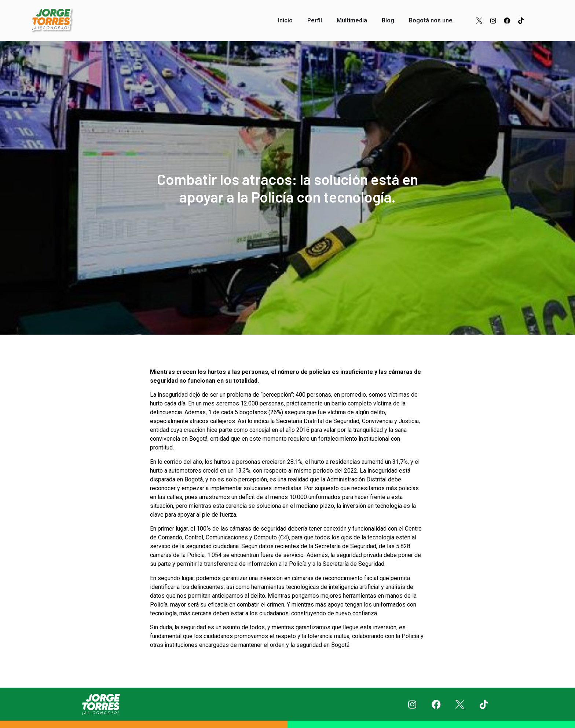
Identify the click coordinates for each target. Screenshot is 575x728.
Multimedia (352, 20)
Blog (388, 20)
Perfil (315, 20)
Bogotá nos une (431, 20)
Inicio (285, 20)
